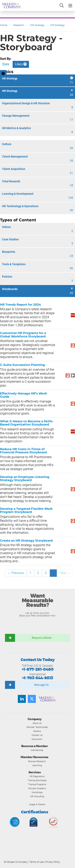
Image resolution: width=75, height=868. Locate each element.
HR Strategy (37, 25)
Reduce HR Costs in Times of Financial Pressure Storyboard (23, 451)
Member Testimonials (37, 727)
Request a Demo (42, 638)
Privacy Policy (53, 862)
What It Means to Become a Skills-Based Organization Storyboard (27, 423)
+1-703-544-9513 (38, 678)
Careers (37, 731)
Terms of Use (37, 862)
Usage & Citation (37, 804)
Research (19, 25)
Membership (37, 750)
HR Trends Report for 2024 (20, 305)
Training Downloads (37, 780)
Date (6, 64)
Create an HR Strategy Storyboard (26, 540)
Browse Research (37, 761)
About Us (37, 723)
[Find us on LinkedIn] (22, 699)
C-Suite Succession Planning (22, 365)
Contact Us (37, 735)
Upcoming (37, 765)
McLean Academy (37, 788)
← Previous (16, 573)
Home (4, 25)
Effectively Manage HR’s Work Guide (23, 395)
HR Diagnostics (37, 776)
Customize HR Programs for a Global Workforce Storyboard (23, 335)
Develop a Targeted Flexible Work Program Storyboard (26, 510)
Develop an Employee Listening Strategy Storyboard (25, 479)
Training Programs (37, 784)
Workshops (37, 792)
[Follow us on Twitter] (32, 699)
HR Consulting (37, 796)
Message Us (41, 685)
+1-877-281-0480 (37, 669)
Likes (21, 64)
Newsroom (37, 739)
